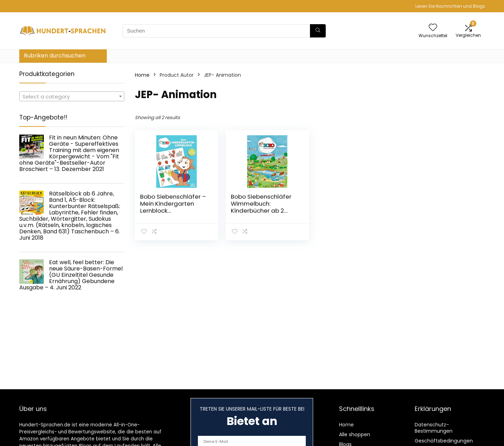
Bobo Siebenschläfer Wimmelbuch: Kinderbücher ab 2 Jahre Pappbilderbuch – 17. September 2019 (262, 211)
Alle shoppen (355, 434)
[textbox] (72, 97)
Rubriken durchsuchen (55, 56)
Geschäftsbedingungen (444, 441)
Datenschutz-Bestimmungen (434, 428)
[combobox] (72, 96)
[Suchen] (318, 31)
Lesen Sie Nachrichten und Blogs (450, 6)
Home (142, 75)
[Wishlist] (433, 28)
